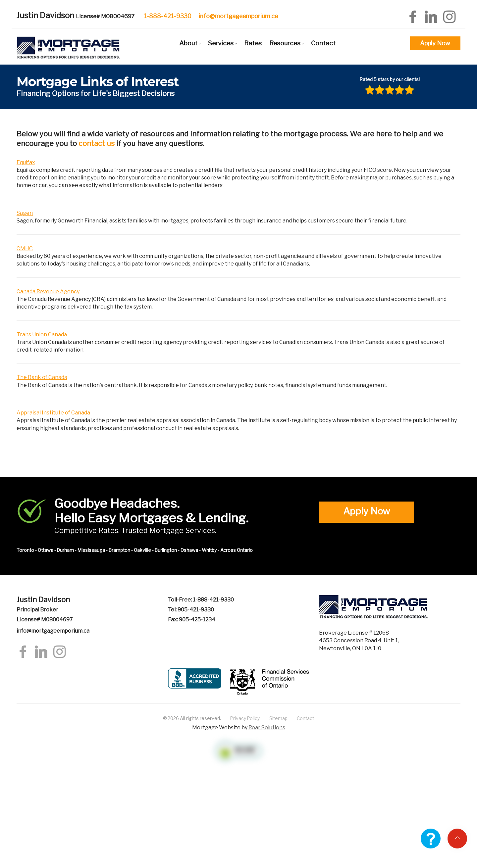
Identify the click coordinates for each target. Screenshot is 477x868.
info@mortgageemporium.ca (238, 16)
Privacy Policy (245, 718)
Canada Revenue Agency (48, 291)
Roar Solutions (267, 727)
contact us (97, 143)
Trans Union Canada (42, 335)
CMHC (25, 248)
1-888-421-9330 (168, 16)
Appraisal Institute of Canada (53, 413)
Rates (253, 43)
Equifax (26, 162)
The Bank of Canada (42, 377)
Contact (323, 43)
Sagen (25, 213)
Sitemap (278, 718)
